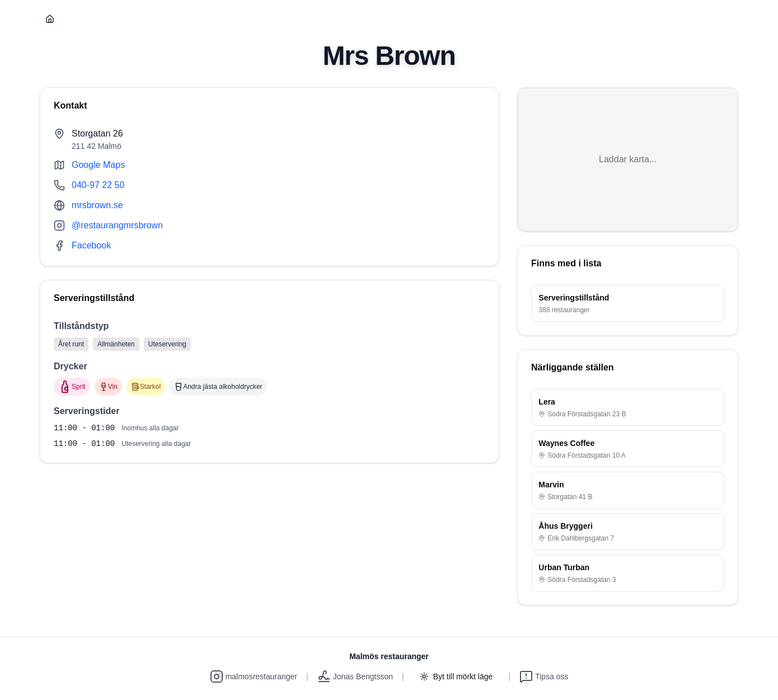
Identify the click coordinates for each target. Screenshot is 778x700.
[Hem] (50, 19)
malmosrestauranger (254, 676)
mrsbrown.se (97, 205)
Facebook (91, 245)
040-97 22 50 (98, 185)
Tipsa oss (544, 676)
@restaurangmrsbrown (117, 225)
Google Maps (98, 165)
